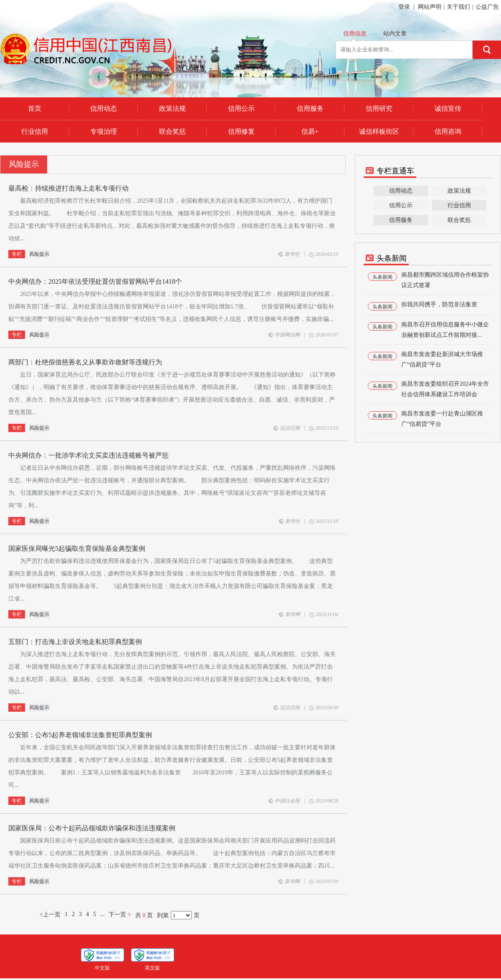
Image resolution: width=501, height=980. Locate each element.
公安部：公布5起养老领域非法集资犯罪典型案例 (80, 735)
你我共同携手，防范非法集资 (439, 304)
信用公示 (401, 205)
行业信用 (459, 205)
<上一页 (50, 915)
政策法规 (459, 191)
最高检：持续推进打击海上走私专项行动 (68, 188)
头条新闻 (382, 277)
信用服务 (401, 220)
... (102, 914)
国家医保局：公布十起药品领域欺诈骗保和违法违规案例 (92, 828)
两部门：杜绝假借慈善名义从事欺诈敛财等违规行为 (85, 362)
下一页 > (120, 915)
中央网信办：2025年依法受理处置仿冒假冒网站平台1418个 (95, 281)
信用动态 (401, 191)
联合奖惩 (459, 220)
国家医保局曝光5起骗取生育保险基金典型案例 (77, 549)
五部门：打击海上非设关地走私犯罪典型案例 (75, 642)
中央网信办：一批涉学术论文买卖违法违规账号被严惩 (89, 455)
